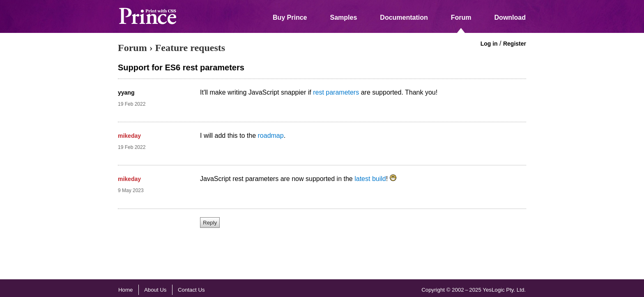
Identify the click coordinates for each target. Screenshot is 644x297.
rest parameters (336, 92)
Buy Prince (290, 17)
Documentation (404, 17)
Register (515, 44)
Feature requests (190, 48)
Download (510, 17)
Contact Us (191, 290)
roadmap (271, 136)
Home (125, 290)
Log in (489, 44)
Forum (461, 17)
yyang (126, 93)
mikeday (129, 136)
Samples (344, 17)
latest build (370, 179)
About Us (155, 290)
